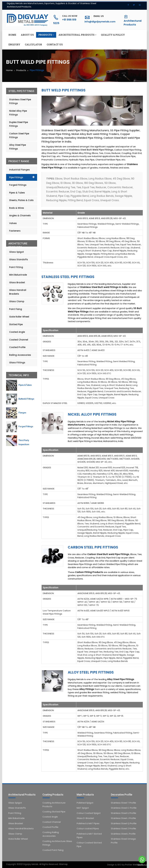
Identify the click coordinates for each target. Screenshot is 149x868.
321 (116, 342)
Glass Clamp (17, 301)
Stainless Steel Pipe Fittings (68, 277)
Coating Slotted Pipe (54, 812)
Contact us (55, 44)
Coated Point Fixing (53, 850)
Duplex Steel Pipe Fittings (19, 124)
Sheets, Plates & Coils (21, 200)
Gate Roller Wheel (19, 317)
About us (27, 35)
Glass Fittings (17, 363)
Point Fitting (16, 267)
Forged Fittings (18, 185)
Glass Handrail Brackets (18, 292)
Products (46, 35)
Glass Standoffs (19, 259)
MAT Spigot (83, 808)
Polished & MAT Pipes (88, 823)
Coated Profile (17, 347)
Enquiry (14, 44)
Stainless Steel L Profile (123, 834)
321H (121, 342)
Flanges (22, 413)
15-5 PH (115, 345)
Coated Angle (17, 332)
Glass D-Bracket (85, 818)
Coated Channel (19, 340)
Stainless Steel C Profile (124, 808)
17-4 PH (124, 345)
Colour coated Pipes (88, 828)
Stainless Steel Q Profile (124, 823)
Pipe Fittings (16, 177)
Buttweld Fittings (26, 399)
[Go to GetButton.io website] (142, 865)
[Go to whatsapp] (142, 859)
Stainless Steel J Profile (123, 818)
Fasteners (15, 231)
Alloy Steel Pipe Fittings (91, 672)
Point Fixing (16, 309)
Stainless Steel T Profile (123, 803)
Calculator (33, 44)
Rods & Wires (17, 208)
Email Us (99, 16)
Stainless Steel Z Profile (123, 828)
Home (12, 35)
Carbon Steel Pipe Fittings (93, 547)
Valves (13, 223)
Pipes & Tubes (17, 193)
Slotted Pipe (16, 324)
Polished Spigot (85, 803)
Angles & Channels (20, 216)
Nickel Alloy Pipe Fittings (92, 414)
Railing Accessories (20, 355)
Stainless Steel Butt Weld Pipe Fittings (91, 150)
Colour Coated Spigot (89, 813)
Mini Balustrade (18, 275)
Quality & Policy (113, 35)
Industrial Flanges (19, 170)
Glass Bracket (17, 282)
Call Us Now (70, 16)
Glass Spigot (17, 252)
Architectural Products (133, 23)
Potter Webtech (134, 865)
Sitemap (63, 864)
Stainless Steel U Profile (124, 813)
